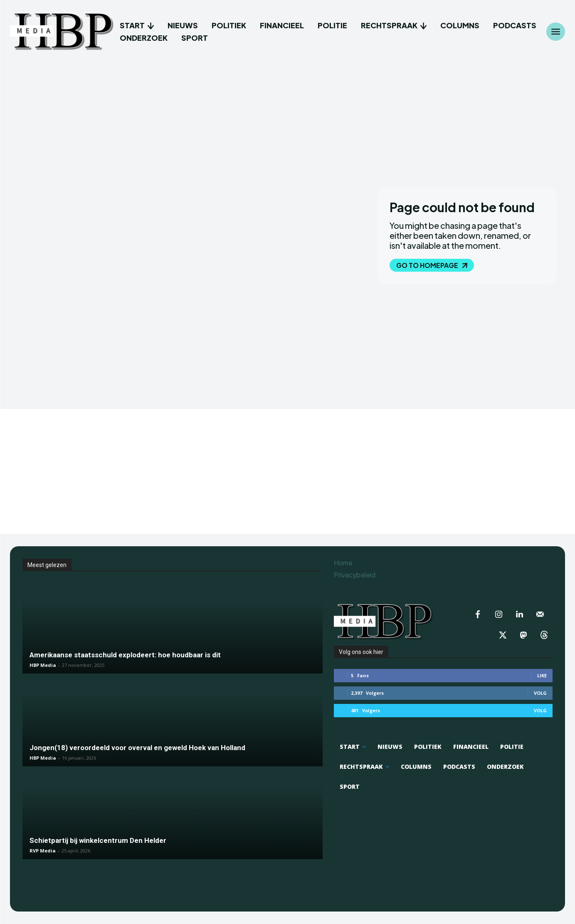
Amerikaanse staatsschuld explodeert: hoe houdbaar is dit (125, 655)
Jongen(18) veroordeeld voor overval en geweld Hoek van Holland (137, 748)
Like (542, 675)
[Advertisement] (288, 471)
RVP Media (43, 851)
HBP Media (43, 665)
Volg (540, 693)
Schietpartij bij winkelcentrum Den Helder (98, 840)
